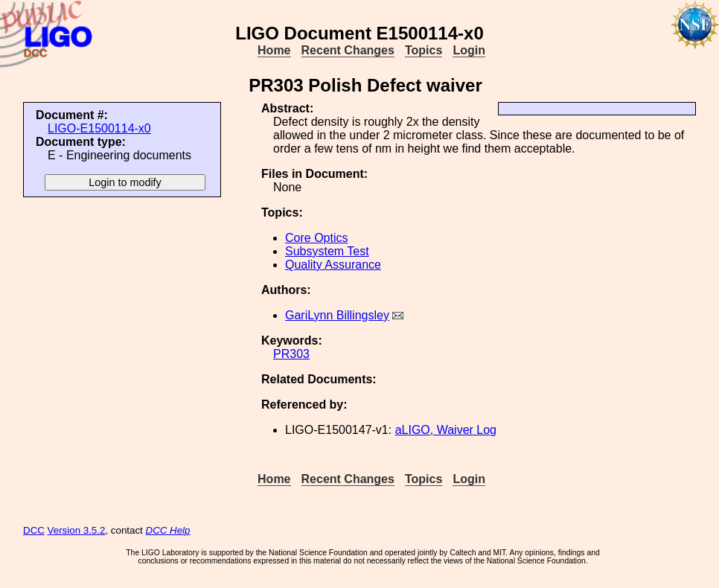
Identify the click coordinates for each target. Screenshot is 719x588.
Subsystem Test (327, 251)
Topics (424, 50)
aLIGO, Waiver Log (446, 430)
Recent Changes (348, 50)
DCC (34, 530)
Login (469, 50)
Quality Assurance (333, 265)
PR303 (291, 354)
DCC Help (168, 530)
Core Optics (316, 238)
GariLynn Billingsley (337, 315)
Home (274, 50)
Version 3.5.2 (77, 530)
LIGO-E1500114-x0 (99, 128)
